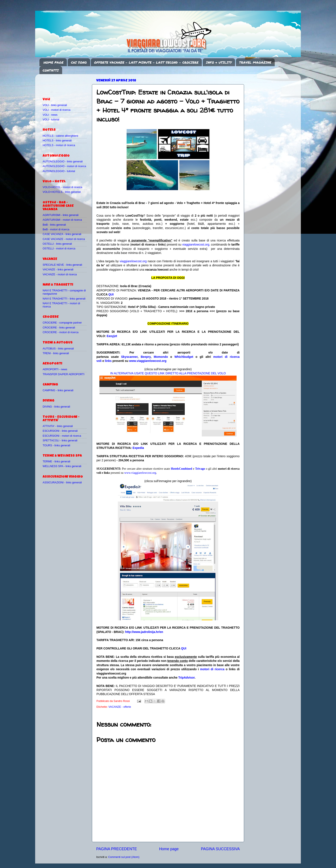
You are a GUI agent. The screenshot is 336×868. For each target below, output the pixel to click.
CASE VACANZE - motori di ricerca (64, 239)
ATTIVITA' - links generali (58, 426)
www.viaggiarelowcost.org (148, 361)
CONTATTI (51, 70)
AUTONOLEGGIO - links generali (63, 162)
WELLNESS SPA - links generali (62, 466)
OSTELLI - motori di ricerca (59, 249)
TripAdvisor (186, 678)
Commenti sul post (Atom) (124, 857)
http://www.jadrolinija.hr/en (144, 632)
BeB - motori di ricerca (56, 229)
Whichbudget (184, 357)
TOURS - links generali (56, 445)
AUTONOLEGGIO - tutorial (59, 171)
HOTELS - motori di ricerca (59, 145)
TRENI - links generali (56, 353)
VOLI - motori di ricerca (56, 110)
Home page (169, 849)
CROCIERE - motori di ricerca (61, 332)
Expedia (138, 448)
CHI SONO (79, 62)
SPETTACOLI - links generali (60, 441)
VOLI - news (50, 115)
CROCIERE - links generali (59, 328)
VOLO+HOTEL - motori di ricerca (62, 187)
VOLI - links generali (55, 105)
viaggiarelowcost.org (196, 244)
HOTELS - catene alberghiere (60, 136)
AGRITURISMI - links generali (61, 215)
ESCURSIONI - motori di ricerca (62, 436)
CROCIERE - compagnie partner (62, 323)
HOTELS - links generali (57, 141)
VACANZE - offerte (120, 707)
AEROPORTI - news (55, 369)
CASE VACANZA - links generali (62, 234)
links (108, 361)
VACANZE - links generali (58, 270)
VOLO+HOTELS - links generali (62, 192)
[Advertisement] (68, 84)
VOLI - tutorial (51, 120)
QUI (111, 294)
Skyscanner (129, 357)
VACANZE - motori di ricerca (60, 274)
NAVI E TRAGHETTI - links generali (64, 299)
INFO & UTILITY (219, 62)
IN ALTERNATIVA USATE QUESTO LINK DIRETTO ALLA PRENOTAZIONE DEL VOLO (168, 373)
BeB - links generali (54, 225)
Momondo (161, 357)
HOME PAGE (53, 62)
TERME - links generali (56, 462)
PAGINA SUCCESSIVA (220, 849)
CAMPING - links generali (58, 390)
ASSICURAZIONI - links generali (62, 483)
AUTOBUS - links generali (58, 349)
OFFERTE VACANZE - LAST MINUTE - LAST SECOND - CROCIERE (146, 62)
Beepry (146, 357)
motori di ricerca (212, 669)
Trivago (200, 469)
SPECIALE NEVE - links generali (62, 265)
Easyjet (112, 336)
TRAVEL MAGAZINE (255, 62)
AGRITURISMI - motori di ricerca (62, 220)
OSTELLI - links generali (57, 244)
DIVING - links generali (56, 407)
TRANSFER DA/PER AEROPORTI (64, 374)
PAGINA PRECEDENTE (117, 849)
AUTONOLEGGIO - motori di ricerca (64, 166)
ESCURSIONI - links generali (60, 431)
